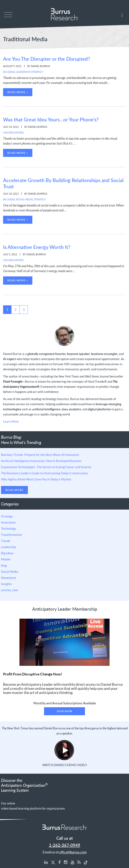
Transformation (11, 535)
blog (4, 565)
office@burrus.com (73, 852)
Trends (6, 541)
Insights (6, 584)
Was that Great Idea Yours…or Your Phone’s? (51, 120)
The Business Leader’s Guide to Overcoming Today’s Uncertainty (44, 473)
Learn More (11, 421)
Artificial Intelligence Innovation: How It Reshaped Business (41, 461)
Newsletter (9, 578)
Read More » (18, 92)
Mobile (6, 559)
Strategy (37, 72)
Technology (9, 528)
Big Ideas (9, 72)
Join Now (64, 711)
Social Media (24, 199)
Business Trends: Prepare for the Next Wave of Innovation (40, 455)
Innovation (8, 522)
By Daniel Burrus (39, 66)
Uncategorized (13, 133)
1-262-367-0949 (65, 845)
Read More (14, 490)
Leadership (23, 72)
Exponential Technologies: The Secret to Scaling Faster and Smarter (46, 467)
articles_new (10, 590)
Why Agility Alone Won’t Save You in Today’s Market (36, 479)
